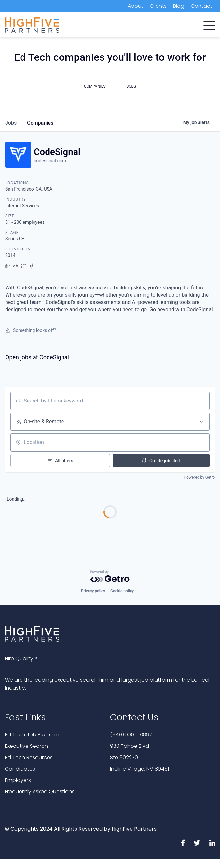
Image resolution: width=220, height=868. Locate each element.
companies (40, 123)
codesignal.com (50, 161)
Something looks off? (31, 330)
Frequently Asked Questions (40, 791)
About (135, 6)
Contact (201, 6)
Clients (158, 6)
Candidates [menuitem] (58, 26)
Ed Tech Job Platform (32, 735)
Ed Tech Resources (29, 757)
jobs (11, 123)
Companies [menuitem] (19, 26)
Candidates (20, 769)
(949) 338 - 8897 (131, 735)
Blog (179, 6)
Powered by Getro (199, 477)
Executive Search (26, 746)
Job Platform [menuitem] (151, 26)
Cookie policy (122, 591)
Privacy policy (93, 591)
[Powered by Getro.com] (110, 576)
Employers (18, 780)
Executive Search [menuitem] (104, 26)
